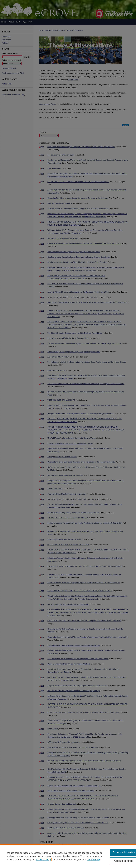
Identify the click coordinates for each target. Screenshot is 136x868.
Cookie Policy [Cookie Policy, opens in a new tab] (94, 860)
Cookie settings (44, 860)
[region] (68, 856)
